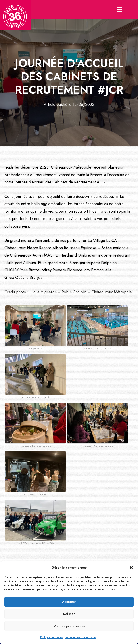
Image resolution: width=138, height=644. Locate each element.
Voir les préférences (69, 626)
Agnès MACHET (46, 255)
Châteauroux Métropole (71, 167)
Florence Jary (79, 270)
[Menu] (119, 10)
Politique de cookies (52, 637)
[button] (131, 568)
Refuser (69, 614)
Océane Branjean (30, 278)
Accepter (69, 602)
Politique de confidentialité (80, 637)
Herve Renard (39, 248)
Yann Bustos (30, 270)
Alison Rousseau (66, 248)
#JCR (101, 182)
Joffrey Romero (53, 270)
